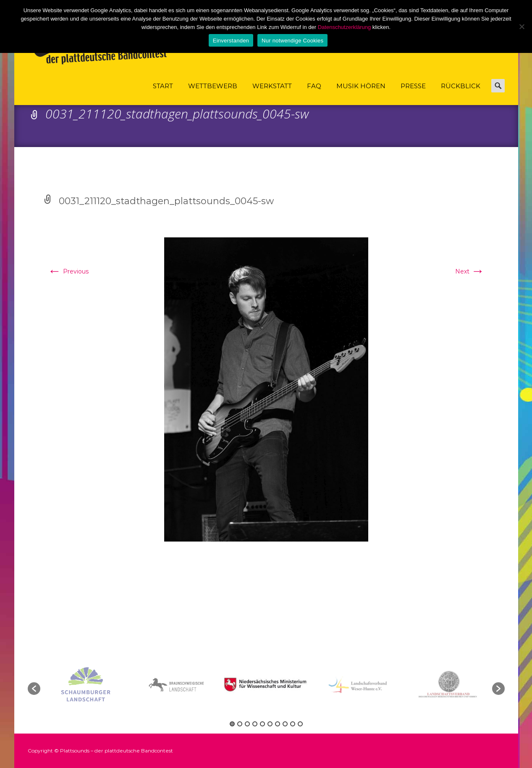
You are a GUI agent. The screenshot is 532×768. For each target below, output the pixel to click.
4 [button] (255, 724)
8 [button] (285, 724)
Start (163, 93)
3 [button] (247, 724)
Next (470, 271)
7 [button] (278, 724)
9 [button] (293, 724)
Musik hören (361, 93)
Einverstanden (231, 41)
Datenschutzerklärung (344, 27)
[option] (267, 685)
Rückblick (461, 93)
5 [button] (262, 724)
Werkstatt (272, 93)
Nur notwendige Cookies (292, 41)
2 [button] (240, 724)
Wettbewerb (213, 93)
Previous (68, 271)
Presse (413, 93)
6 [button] (270, 724)
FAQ (314, 93)
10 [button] (300, 724)
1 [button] (232, 724)
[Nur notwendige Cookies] (522, 26)
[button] (34, 689)
